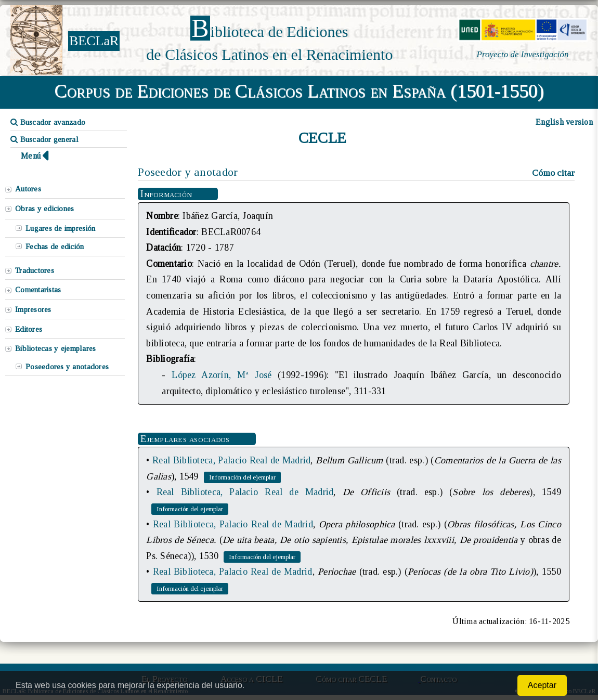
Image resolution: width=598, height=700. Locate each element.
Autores (28, 189)
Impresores (33, 309)
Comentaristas (38, 290)
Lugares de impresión (60, 228)
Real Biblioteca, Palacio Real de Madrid (231, 460)
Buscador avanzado (48, 122)
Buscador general (44, 139)
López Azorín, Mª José (222, 375)
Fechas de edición (55, 247)
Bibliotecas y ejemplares (55, 348)
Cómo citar (553, 173)
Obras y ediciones (45, 209)
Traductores (35, 270)
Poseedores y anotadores (67, 367)
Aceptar (542, 685)
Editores (29, 329)
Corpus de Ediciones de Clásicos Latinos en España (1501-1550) (299, 91)
